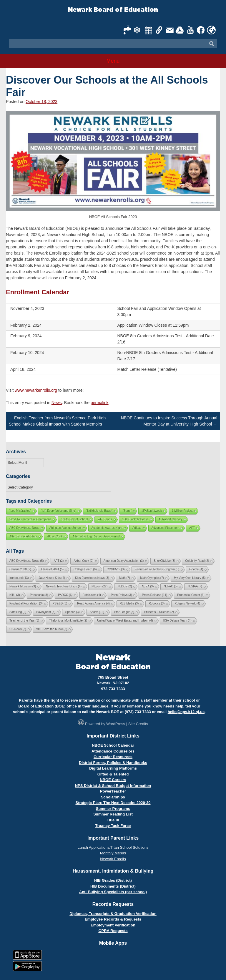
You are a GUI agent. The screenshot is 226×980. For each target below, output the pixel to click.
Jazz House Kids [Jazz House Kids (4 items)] (52, 578)
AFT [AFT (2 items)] (59, 561)
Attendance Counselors (113, 751)
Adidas (137, 528)
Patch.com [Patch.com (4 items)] (92, 595)
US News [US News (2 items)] (18, 629)
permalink (100, 403)
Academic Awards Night (107, 528)
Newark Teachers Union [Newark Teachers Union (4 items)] (64, 586)
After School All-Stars (23, 536)
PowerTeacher (113, 791)
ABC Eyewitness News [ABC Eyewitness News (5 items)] (27, 561)
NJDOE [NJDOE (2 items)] (125, 586)
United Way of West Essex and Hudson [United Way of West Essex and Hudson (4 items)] (125, 621)
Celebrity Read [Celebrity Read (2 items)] (197, 561)
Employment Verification (113, 925)
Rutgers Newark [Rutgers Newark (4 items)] (187, 603)
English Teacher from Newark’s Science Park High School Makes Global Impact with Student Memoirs (57, 421)
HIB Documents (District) (113, 886)
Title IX (113, 820)
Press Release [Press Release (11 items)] (154, 595)
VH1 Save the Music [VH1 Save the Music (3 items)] (52, 629)
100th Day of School (74, 519)
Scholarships (113, 797)
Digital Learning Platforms (113, 768)
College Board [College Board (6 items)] (85, 569)
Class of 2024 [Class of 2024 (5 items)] (52, 569)
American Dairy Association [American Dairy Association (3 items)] (124, 561)
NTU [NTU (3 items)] (15, 595)
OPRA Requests (113, 931)
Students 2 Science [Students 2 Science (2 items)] (159, 612)
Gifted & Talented (113, 774)
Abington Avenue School (65, 528)
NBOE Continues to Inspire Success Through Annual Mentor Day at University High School (169, 421)
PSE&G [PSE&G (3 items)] (60, 603)
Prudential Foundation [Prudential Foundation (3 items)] (26, 603)
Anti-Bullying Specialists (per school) (113, 892)
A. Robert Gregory (171, 519)
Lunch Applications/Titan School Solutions (113, 847)
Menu (113, 61)
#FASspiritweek (152, 511)
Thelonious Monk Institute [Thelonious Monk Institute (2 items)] (68, 621)
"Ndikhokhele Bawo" (99, 511)
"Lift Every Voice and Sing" (59, 511)
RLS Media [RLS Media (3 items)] (129, 603)
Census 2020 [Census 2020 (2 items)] (20, 569)
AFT (192, 528)
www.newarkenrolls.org (36, 390)
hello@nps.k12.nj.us (186, 712)
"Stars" (127, 511)
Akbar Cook (55, 536)
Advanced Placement (166, 528)
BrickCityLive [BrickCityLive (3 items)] (164, 561)
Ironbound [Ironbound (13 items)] (19, 578)
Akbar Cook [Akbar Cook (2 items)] (83, 561)
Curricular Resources (113, 757)
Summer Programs (113, 809)
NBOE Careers (113, 780)
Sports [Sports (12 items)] (97, 612)
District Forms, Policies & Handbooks (113, 763)
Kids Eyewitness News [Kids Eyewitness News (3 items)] (92, 578)
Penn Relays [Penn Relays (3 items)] (122, 595)
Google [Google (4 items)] (196, 569)
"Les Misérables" (20, 511)
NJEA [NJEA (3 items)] (148, 586)
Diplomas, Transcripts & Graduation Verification (113, 914)
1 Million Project (182, 511)
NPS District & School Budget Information (113, 786)
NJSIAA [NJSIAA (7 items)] (195, 586)
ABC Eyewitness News (24, 528)
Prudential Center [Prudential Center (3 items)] (191, 595)
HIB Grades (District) (113, 880)
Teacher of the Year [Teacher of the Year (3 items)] (24, 621)
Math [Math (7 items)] (125, 578)
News (57, 403)
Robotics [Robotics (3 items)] (157, 603)
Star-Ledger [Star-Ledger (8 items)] (124, 612)
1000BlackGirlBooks (135, 519)
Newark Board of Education (113, 10)
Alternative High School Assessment (96, 536)
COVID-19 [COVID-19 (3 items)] (116, 569)
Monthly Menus (113, 853)
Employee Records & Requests (113, 919)
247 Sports (105, 519)
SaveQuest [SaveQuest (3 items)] (46, 612)
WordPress (116, 724)
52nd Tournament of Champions (30, 519)
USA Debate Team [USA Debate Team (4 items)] (177, 621)
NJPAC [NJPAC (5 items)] (171, 586)
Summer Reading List (113, 814)
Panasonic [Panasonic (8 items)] (39, 595)
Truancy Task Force (113, 826)
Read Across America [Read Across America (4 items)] (93, 603)
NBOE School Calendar (113, 745)
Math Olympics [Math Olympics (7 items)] (152, 578)
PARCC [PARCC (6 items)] (65, 595)
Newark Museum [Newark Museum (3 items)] (23, 586)
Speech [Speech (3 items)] (73, 612)
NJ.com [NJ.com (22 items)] (99, 586)
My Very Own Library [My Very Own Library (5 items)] (190, 578)
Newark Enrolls (113, 859)
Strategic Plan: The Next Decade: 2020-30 (113, 803)
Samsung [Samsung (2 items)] (18, 612)
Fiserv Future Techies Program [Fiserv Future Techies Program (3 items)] (157, 569)
